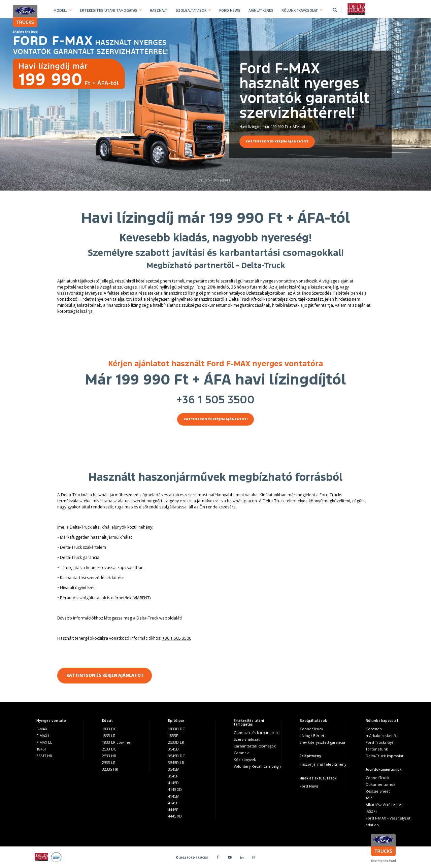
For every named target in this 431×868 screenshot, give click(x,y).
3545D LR (176, 763)
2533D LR (176, 742)
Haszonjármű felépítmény (323, 764)
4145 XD (175, 790)
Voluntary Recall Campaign (257, 766)
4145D (173, 783)
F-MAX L (43, 736)
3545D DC (176, 756)
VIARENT (142, 598)
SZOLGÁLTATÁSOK (191, 11)
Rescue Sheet (378, 791)
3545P (173, 776)
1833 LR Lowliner (117, 742)
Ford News (309, 786)
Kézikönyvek (245, 760)
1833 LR (109, 736)
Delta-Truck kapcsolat (385, 756)
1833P (173, 736)
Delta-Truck (147, 618)
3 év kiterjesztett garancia (322, 742)
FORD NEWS (230, 11)
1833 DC (109, 729)
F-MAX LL (44, 742)
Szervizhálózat (247, 739)
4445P (173, 810)
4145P (173, 803)
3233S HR (110, 769)
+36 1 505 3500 (215, 400)
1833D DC (176, 729)
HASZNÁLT (159, 11)
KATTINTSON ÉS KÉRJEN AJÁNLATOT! (215, 419)
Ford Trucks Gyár (380, 742)
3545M (174, 769)
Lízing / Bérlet (312, 736)
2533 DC (109, 749)
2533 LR (109, 763)
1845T (41, 749)
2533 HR (109, 756)
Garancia (242, 753)
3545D (173, 749)
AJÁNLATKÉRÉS (261, 11)
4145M (174, 796)
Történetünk (377, 749)
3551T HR (44, 756)
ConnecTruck (311, 729)
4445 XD (175, 816)
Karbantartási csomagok (255, 746)
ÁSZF (370, 798)
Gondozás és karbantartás (256, 733)
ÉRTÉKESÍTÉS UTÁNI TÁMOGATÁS (109, 11)
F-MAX (42, 729)
